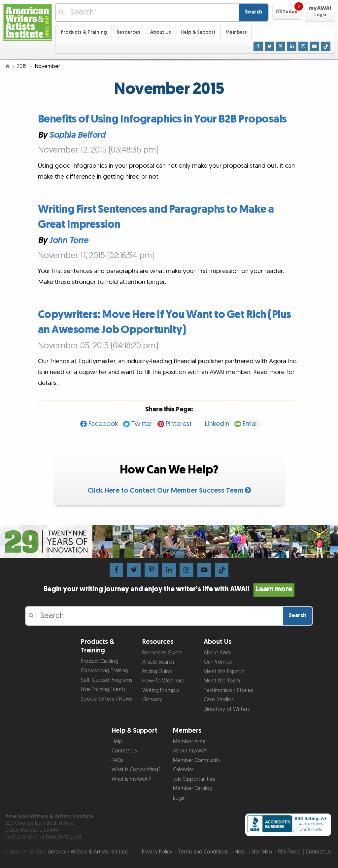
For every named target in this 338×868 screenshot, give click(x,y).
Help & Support (198, 32)
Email (250, 424)
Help (117, 742)
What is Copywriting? (136, 770)
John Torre (69, 240)
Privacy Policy (157, 852)
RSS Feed (289, 852)
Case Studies (219, 700)
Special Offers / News (107, 699)
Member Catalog (193, 789)
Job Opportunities (194, 779)
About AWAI (218, 653)
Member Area (189, 742)
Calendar (183, 770)
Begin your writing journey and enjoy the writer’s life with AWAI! (169, 589)
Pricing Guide (157, 672)
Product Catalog (100, 661)
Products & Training (84, 32)
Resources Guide (162, 653)
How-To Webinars (163, 681)
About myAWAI (190, 751)
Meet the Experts (224, 672)
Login (179, 798)
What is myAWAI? (131, 779)
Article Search (158, 662)
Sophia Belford (77, 135)
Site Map (262, 852)
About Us (161, 32)
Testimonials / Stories (228, 691)
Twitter (142, 424)
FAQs (118, 761)
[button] (287, 12)
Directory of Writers (227, 709)
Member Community (197, 761)
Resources (128, 32)
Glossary (152, 700)
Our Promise (218, 662)
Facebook (103, 424)
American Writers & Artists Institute (88, 852)
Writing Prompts (161, 691)
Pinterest (179, 424)
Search (253, 12)
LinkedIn (217, 424)
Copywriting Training (105, 671)
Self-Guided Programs (107, 680)
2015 (22, 67)
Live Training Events (103, 690)
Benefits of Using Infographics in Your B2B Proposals (162, 119)
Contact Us (124, 751)
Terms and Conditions (203, 852)
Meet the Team (222, 681)
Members (236, 32)
